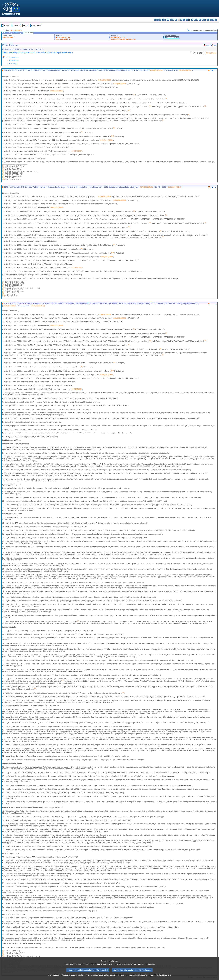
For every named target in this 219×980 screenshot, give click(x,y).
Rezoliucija (13, 64)
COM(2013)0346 (56, 91)
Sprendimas (14, 57)
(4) (3, 170)
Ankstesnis (17, 25)
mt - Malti (195, 20)
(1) (3, 165)
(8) (3, 176)
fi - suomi (213, 20)
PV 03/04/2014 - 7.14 (118, 37)
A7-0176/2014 (8, 37)
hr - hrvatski (181, 20)
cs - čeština (160, 20)
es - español (157, 20)
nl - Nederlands (197, 20)
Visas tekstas (37, 25)
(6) (3, 173)
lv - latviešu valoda (187, 20)
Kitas (25, 25)
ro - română (205, 20)
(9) (3, 178)
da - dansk (163, 20)
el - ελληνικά (171, 20)
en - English (173, 20)
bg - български (155, 20)
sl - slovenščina (211, 20)
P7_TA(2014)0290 (172, 37)
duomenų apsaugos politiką (132, 978)
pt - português (203, 20)
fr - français (176, 20)
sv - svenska (216, 20)
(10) (3, 179)
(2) (3, 167)
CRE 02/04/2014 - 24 (64, 39)
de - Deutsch (165, 20)
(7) (3, 175)
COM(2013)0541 (157, 70)
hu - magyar (192, 20)
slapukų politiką (150, 978)
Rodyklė (7, 25)
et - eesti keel (168, 20)
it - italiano (184, 20)
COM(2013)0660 (106, 140)
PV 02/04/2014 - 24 (63, 37)
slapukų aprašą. (165, 978)
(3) (3, 168)
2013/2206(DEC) (16, 30)
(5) (3, 172)
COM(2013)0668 (105, 80)
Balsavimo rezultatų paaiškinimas (123, 39)
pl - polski (200, 20)
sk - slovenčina (208, 20)
